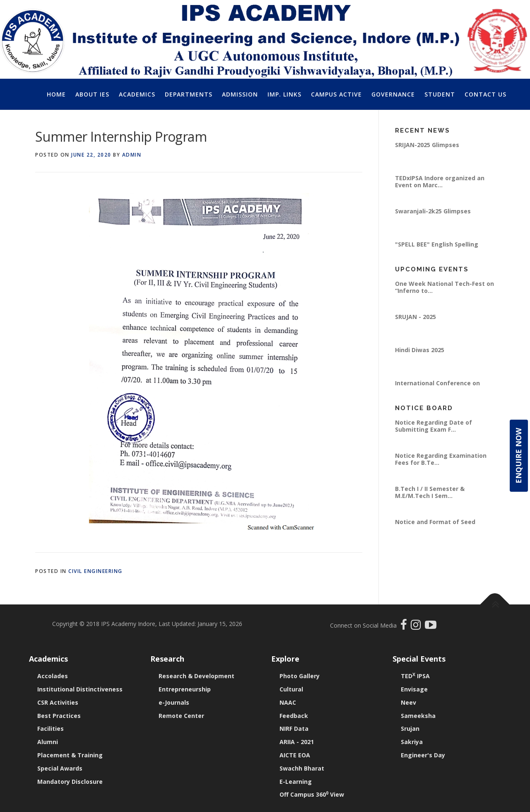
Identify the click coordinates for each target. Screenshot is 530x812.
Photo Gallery (300, 676)
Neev (408, 702)
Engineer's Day (423, 755)
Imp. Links (284, 94)
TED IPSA (415, 676)
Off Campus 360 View (312, 794)
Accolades (53, 676)
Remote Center (181, 716)
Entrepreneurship (185, 689)
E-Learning (296, 782)
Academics (137, 94)
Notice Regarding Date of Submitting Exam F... (434, 426)
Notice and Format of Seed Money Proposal (435, 525)
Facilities (51, 729)
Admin (132, 155)
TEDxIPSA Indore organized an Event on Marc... (440, 181)
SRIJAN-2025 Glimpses (427, 145)
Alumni (48, 742)
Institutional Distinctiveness (80, 689)
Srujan (410, 729)
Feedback (294, 716)
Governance (393, 94)
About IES (92, 94)
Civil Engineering (95, 571)
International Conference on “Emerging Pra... (437, 386)
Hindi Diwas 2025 (420, 350)
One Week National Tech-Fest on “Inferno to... (444, 287)
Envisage (414, 689)
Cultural (291, 689)
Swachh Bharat (302, 768)
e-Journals (174, 702)
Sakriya (412, 742)
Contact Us (485, 94)
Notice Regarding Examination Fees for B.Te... (441, 459)
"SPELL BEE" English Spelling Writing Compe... (437, 248)
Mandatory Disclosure (70, 782)
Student (440, 94)
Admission (240, 94)
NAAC (288, 702)
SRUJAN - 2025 (416, 317)
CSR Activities (58, 702)
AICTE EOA (295, 755)
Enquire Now (518, 456)
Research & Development (196, 676)
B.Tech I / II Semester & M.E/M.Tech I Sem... (430, 492)
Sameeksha (418, 716)
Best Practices (59, 716)
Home (56, 94)
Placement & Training (70, 755)
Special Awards (60, 768)
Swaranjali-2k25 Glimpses (433, 211)
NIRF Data (294, 729)
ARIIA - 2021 (297, 742)
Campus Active (336, 94)
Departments (189, 94)
